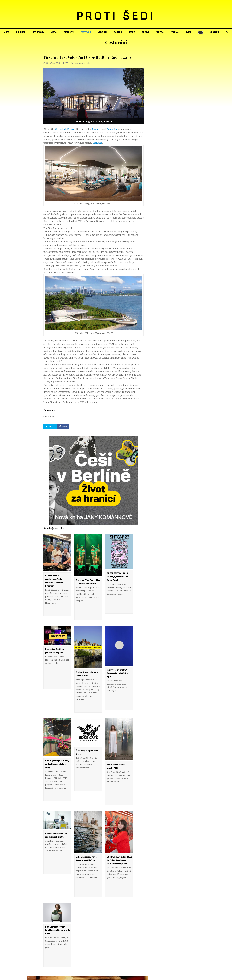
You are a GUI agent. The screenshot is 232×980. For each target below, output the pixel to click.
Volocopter (112, 129)
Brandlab (97, 143)
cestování (78, 63)
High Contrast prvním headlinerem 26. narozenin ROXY (57, 892)
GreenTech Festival (65, 129)
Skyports (97, 129)
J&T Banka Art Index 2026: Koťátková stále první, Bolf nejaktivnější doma (119, 832)
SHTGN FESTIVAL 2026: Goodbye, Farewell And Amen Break (118, 577)
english (86, 63)
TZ (67, 63)
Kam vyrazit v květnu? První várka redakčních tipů (117, 664)
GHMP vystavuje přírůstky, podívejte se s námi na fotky (57, 745)
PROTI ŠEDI (116, 16)
